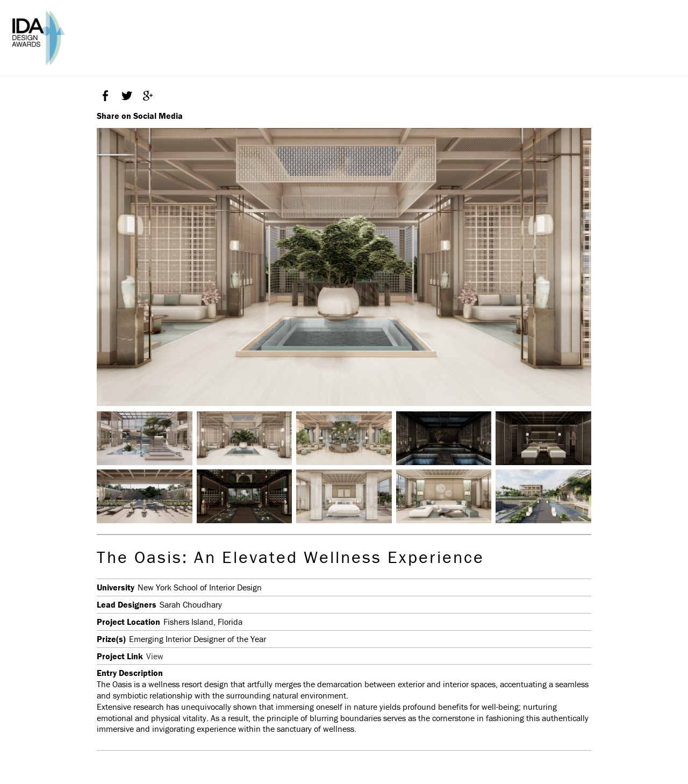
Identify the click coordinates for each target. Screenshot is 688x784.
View (155, 656)
